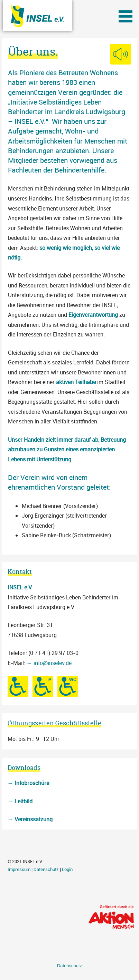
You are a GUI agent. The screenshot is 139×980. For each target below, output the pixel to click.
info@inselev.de (53, 663)
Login (67, 869)
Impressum (19, 869)
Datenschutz (46, 869)
